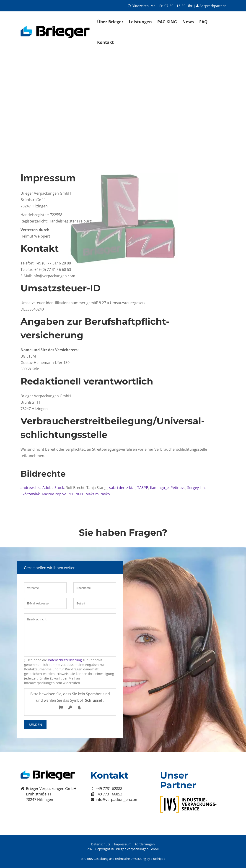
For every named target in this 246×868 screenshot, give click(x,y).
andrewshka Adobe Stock (42, 488)
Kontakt (105, 42)
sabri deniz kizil (122, 488)
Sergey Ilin (196, 488)
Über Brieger (110, 22)
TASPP (143, 488)
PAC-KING (167, 22)
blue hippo (158, 859)
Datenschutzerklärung (65, 660)
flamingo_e (159, 488)
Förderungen (145, 844)
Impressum (123, 844)
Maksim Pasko (98, 494)
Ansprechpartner (211, 6)
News (188, 22)
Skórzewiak (30, 494)
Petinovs (177, 488)
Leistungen (140, 22)
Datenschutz (101, 844)
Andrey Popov (54, 494)
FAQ (203, 22)
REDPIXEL (75, 494)
